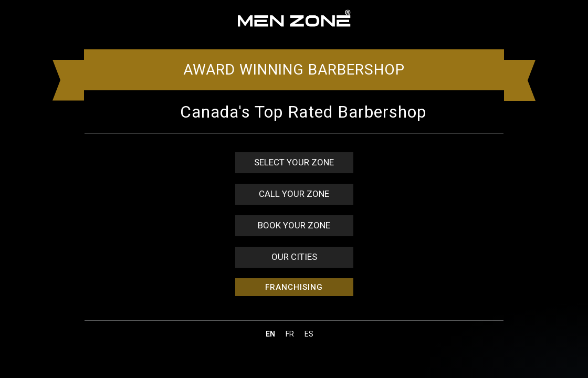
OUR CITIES (294, 257)
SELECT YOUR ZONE (294, 162)
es (309, 334)
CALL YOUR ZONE (294, 194)
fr (290, 334)
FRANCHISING (294, 287)
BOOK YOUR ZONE (294, 225)
